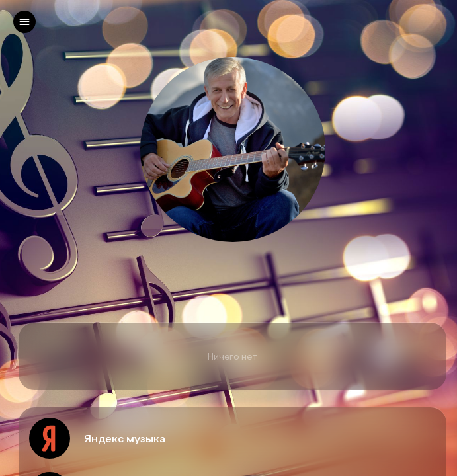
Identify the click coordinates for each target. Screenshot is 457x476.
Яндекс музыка (125, 438)
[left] (24, 22)
